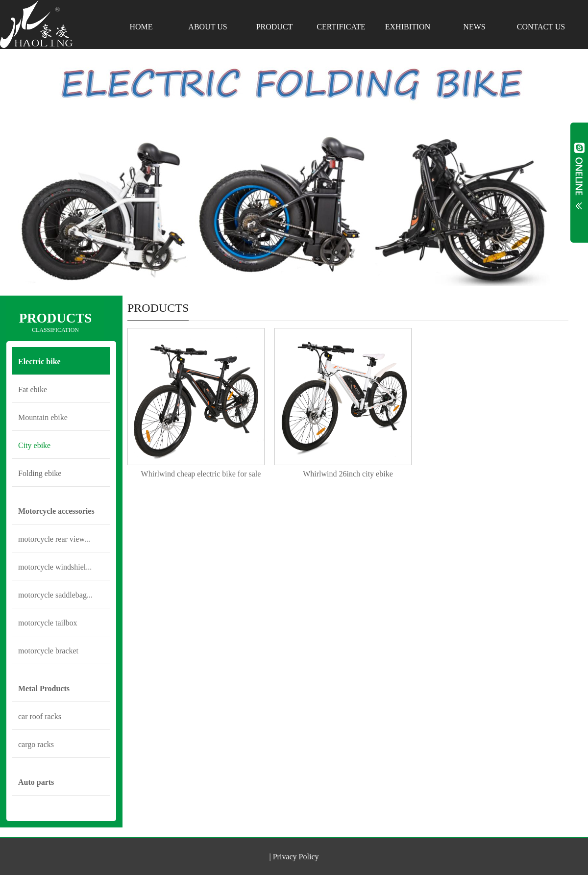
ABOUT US (208, 27)
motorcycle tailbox (48, 623)
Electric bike (39, 362)
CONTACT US (541, 27)
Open (579, 182)
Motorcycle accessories (56, 511)
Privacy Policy (296, 857)
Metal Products (44, 688)
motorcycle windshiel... (55, 567)
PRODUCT (275, 27)
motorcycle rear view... (54, 539)
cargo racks (36, 744)
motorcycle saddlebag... (55, 595)
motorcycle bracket (48, 651)
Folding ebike (40, 473)
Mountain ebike (43, 417)
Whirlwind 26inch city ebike (348, 474)
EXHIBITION (408, 27)
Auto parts (36, 782)
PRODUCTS (55, 322)
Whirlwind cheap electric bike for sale (201, 474)
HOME (141, 27)
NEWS (474, 27)
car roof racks (40, 716)
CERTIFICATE (341, 27)
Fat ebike (33, 389)
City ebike (34, 445)
